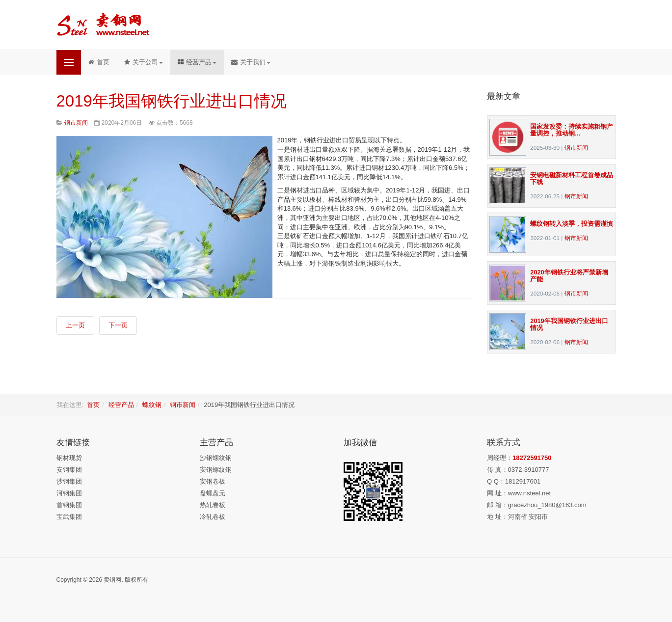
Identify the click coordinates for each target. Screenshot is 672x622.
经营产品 (197, 62)
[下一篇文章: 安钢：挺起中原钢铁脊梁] (118, 325)
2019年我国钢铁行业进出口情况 (172, 101)
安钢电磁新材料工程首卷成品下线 (572, 178)
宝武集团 (69, 517)
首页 (99, 62)
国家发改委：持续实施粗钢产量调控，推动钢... (572, 130)
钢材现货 (69, 458)
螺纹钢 (152, 405)
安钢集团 (69, 470)
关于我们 (251, 62)
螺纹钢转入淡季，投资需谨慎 (572, 224)
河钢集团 (69, 493)
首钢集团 (69, 505)
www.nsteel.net (529, 493)
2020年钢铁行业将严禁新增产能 (569, 276)
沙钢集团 (69, 481)
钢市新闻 (576, 148)
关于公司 (144, 62)
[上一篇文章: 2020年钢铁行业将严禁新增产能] (75, 325)
